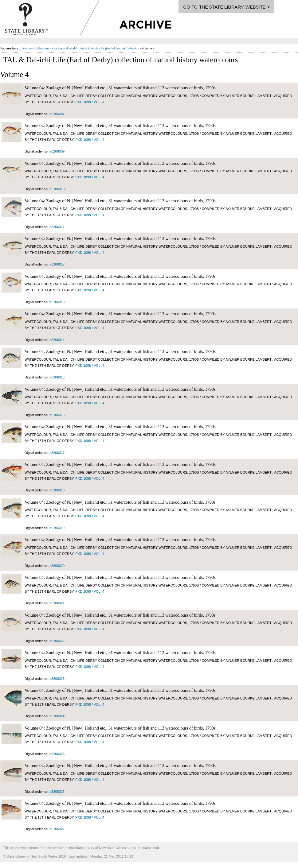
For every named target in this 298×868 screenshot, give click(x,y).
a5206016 (57, 415)
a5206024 (57, 716)
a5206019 (57, 528)
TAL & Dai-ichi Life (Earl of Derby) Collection (109, 48)
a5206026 (57, 792)
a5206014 (57, 340)
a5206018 (57, 490)
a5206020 (57, 566)
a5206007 (57, 114)
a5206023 (57, 679)
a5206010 (57, 189)
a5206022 (57, 641)
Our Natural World (64, 48)
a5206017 (57, 453)
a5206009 (57, 151)
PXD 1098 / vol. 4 (90, 102)
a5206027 (57, 829)
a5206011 (57, 227)
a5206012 (57, 264)
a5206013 (57, 302)
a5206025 (57, 754)
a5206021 (57, 603)
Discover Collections (36, 48)
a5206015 (57, 377)
